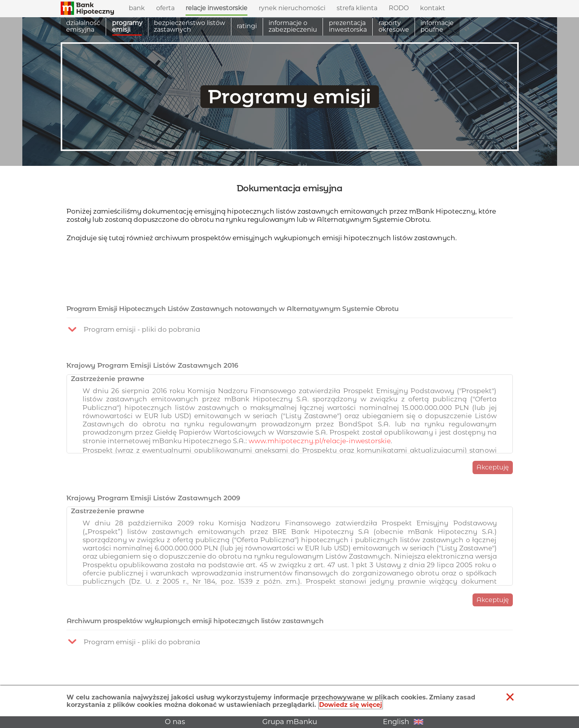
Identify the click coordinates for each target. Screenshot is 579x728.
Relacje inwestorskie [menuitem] (216, 6)
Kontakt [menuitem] (433, 8)
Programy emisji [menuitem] (127, 26)
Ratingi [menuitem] (247, 26)
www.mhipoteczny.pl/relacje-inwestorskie (320, 468)
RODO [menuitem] (399, 8)
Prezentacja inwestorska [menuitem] (348, 26)
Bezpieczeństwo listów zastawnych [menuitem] (189, 26)
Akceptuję (493, 495)
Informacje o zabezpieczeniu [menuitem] (293, 26)
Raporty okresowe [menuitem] (394, 26)
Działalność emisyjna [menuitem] (83, 26)
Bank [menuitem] (137, 6)
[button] (87, 7)
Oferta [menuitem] (165, 6)
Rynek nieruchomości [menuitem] (292, 8)
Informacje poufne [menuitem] (437, 26)
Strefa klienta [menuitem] (357, 6)
